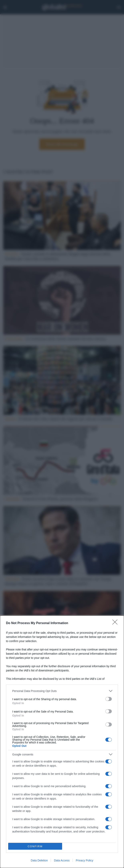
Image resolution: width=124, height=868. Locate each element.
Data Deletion (39, 860)
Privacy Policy (84, 860)
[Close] (116, 623)
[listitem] (62, 691)
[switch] (109, 699)
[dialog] (62, 742)
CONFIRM (35, 846)
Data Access (62, 860)
